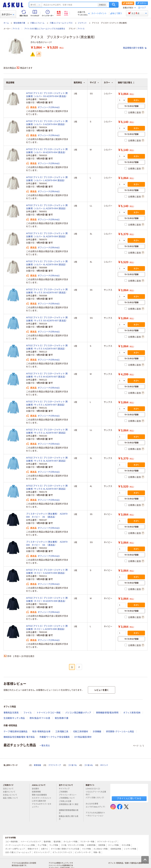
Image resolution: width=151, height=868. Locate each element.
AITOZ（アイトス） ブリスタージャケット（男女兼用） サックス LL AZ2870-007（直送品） (47, 431)
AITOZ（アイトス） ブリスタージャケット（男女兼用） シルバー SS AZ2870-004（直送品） (47, 95)
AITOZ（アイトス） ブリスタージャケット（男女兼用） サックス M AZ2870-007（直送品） (47, 375)
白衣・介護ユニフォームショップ (18, 853)
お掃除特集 (91, 845)
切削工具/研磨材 (81, 731)
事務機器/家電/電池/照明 (107, 713)
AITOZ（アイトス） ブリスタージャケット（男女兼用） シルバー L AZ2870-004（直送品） (47, 179)
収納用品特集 (116, 849)
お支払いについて (11, 795)
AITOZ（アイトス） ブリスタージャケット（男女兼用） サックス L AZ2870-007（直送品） (47, 403)
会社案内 (37, 789)
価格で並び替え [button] (126, 83)
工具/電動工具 (62, 731)
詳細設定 (102, 5)
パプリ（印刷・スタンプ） (95, 799)
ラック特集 (54, 845)
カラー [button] (108, 83)
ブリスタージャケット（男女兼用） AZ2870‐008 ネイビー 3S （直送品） (47, 515)
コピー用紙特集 (12, 842)
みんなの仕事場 (93, 804)
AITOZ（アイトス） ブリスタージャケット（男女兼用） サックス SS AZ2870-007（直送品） (47, 319)
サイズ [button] (94, 83)
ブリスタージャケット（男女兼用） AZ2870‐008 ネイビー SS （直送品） (47, 543)
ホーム (6, 23)
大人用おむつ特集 (101, 849)
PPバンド (104, 765)
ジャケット (82, 23)
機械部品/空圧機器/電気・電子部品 (19, 737)
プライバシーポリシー (69, 795)
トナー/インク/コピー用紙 (49, 713)
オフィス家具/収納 (132, 713)
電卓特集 (47, 842)
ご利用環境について (68, 798)
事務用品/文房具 (11, 713)
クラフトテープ (55, 765)
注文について (9, 789)
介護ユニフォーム (37, 23)
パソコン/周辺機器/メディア (78, 713)
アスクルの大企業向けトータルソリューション (96, 814)
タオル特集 (126, 845)
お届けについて (10, 792)
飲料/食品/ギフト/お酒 (40, 718)
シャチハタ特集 (130, 849)
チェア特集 (42, 845)
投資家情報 (37, 792)
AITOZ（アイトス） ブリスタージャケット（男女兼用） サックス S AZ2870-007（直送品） (47, 347)
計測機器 (97, 731)
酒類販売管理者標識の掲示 (69, 812)
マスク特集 (86, 849)
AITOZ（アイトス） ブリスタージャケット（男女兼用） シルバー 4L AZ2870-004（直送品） (47, 263)
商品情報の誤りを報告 (135, 48)
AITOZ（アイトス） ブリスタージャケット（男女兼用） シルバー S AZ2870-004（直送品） (47, 123)
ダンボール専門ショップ (15, 849)
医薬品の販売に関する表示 (69, 818)
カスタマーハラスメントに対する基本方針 (42, 799)
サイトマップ (64, 789)
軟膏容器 (37, 765)
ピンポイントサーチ (83, 853)
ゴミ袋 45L (89, 765)
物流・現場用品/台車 (41, 731)
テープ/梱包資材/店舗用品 (15, 731)
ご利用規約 (64, 792)
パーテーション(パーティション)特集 (20, 845)
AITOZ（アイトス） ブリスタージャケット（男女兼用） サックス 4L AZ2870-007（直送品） (47, 487)
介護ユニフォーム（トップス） (61, 23)
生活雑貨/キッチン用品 (14, 718)
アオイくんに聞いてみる (129, 798)
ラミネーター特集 (87, 842)
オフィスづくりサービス (62, 853)
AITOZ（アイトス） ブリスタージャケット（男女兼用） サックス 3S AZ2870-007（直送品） (47, 291)
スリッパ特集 (113, 845)
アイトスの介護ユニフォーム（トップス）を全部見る (45, 29)
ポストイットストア (42, 853)
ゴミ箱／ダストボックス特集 (72, 845)
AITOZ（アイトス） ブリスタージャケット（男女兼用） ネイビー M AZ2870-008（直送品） (47, 599)
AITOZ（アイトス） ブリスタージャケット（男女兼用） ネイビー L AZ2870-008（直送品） (47, 627)
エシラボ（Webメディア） (95, 808)
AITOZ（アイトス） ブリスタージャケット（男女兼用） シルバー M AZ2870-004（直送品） (47, 151)
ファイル (28, 713)
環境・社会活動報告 (41, 795)
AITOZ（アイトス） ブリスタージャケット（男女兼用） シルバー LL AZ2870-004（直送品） (47, 207)
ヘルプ (143, 8)
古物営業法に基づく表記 (69, 806)
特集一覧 (97, 853)
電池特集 (57, 842)
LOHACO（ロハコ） (94, 789)
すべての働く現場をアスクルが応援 (65, 849)
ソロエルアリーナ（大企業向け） (96, 793)
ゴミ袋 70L (72, 765)
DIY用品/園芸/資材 (83, 737)
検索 (114, 5)
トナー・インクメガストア (31, 842)
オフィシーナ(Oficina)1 (49, 107)
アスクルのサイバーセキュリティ (42, 805)
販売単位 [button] (79, 83)
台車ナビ (45, 849)
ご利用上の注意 (66, 801)
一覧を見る (45, 745)
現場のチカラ (33, 849)
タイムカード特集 (70, 842)
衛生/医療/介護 (19, 23)
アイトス (16, 29)
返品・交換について (12, 798)
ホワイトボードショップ (107, 842)
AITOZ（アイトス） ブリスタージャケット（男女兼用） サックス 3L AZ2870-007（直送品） (47, 459)
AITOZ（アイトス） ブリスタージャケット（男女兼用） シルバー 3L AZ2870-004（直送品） (47, 235)
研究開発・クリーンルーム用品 (120, 731)
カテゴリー (8, 14)
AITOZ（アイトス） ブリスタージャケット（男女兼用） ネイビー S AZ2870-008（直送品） (47, 571)
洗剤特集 (102, 845)
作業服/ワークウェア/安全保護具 (55, 737)
